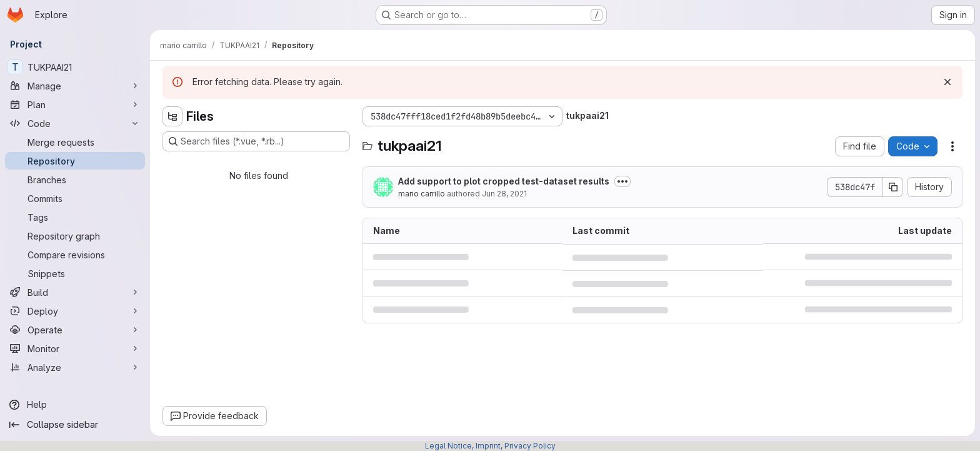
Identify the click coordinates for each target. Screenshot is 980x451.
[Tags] (75, 217)
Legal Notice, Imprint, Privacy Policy (490, 446)
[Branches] (75, 180)
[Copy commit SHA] (893, 187)
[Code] (75, 123)
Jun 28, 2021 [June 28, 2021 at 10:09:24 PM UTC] (504, 194)
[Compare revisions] (75, 255)
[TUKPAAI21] (75, 67)
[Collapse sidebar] (75, 425)
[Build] (75, 292)
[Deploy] (75, 311)
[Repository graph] (75, 236)
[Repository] (75, 161)
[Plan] (75, 104)
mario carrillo (422, 194)
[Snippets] (75, 273)
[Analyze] (75, 367)
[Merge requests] (75, 142)
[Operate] (75, 330)
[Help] (75, 405)
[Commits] (75, 198)
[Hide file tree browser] (172, 116)
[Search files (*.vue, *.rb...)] (256, 141)
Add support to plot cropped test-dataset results (504, 181)
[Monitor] (75, 348)
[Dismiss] (947, 82)
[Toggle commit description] (622, 181)
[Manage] (75, 86)
